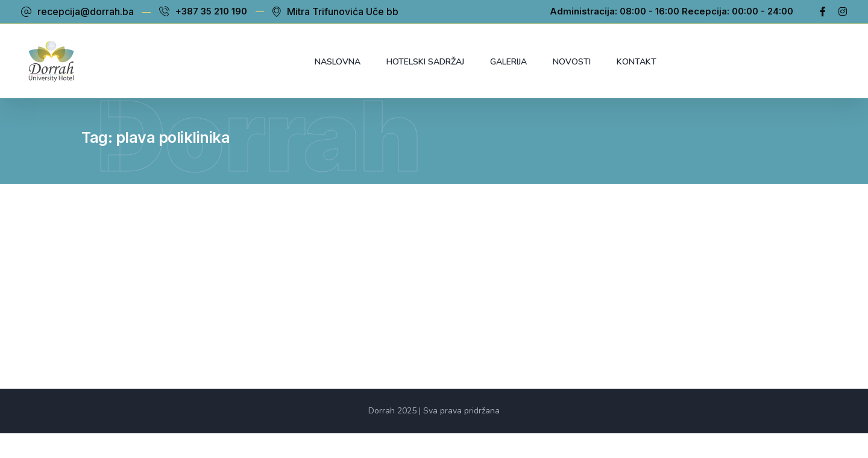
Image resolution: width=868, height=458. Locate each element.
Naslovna (338, 62)
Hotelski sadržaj (425, 62)
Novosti (572, 62)
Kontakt (637, 62)
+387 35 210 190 (211, 11)
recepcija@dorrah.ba (86, 11)
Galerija (508, 62)
